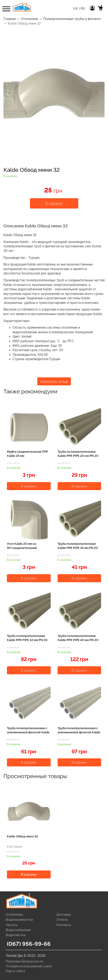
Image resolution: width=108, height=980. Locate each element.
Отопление (29, 19)
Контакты (64, 925)
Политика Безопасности (24, 961)
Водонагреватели (19, 920)
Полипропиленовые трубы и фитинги (72, 19)
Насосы (12, 925)
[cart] (100, 9)
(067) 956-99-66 (29, 944)
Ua (76, 8)
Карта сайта (15, 971)
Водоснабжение (18, 930)
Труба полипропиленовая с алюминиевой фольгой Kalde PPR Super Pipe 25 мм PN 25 (79, 732)
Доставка (64, 915)
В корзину (54, 204)
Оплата (62, 920)
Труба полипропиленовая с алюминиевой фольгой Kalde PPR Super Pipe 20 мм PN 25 (28, 732)
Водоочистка (16, 935)
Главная (10, 19)
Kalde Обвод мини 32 (22, 836)
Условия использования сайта (29, 966)
